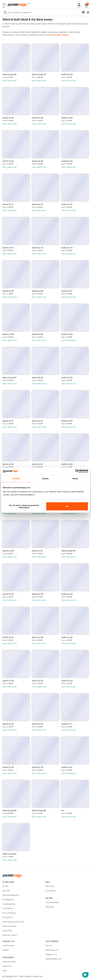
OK (67, 506)
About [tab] (75, 479)
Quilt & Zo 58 (8, 464)
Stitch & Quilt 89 (9, 811)
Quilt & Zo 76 (8, 767)
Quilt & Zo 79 (67, 161)
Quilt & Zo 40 (8, 551)
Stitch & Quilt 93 (9, 378)
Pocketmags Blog (9, 904)
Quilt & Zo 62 (67, 378)
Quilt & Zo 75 (37, 204)
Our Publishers (8, 908)
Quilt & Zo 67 (67, 291)
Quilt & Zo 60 (8, 724)
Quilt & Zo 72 (38, 248)
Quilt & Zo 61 (8, 421)
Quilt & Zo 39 (67, 74)
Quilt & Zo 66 (8, 334)
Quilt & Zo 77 (8, 204)
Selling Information (9, 962)
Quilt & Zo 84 (38, 118)
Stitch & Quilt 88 (39, 811)
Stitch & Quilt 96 (9, 74)
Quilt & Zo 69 (8, 291)
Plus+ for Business (9, 913)
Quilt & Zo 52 (38, 724)
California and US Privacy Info (13, 922)
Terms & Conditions (10, 926)
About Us (49, 946)
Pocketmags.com (52, 950)
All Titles (6, 886)
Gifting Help (50, 907)
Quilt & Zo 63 (38, 378)
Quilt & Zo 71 (67, 724)
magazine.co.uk (51, 954)
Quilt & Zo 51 (37, 551)
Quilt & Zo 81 (67, 767)
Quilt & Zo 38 (8, 118)
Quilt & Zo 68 (38, 291)
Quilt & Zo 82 (8, 161)
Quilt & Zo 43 (38, 681)
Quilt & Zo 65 (38, 334)
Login (4, 971)
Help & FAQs (50, 886)
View (4, 81)
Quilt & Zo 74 (67, 204)
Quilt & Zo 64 (67, 334)
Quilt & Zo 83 (67, 118)
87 (63, 811)
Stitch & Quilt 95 (39, 74)
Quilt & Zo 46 (38, 637)
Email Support (51, 891)
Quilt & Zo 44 (8, 681)
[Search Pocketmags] (5, 13)
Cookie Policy (7, 931)
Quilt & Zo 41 (37, 421)
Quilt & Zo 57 (38, 464)
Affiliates (6, 950)
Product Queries (8, 946)
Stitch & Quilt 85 (9, 854)
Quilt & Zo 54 (67, 681)
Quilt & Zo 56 (67, 464)
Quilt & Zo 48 (67, 594)
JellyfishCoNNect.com (54, 959)
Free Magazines (8, 900)
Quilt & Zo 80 (38, 161)
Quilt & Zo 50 (8, 594)
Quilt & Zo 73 (8, 248)
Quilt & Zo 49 (38, 594)
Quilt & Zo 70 (67, 248)
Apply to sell (7, 966)
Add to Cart (12, 81)
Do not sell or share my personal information (24, 506)
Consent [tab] (16, 479)
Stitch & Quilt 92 (68, 551)
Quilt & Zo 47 (8, 637)
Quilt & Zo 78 (38, 767)
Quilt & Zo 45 (67, 637)
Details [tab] (46, 479)
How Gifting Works (52, 902)
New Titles (6, 891)
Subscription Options (60, 35)
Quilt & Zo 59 (67, 421)
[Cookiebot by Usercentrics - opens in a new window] (77, 471)
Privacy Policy (8, 917)
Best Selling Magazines (11, 895)
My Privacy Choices (10, 935)
